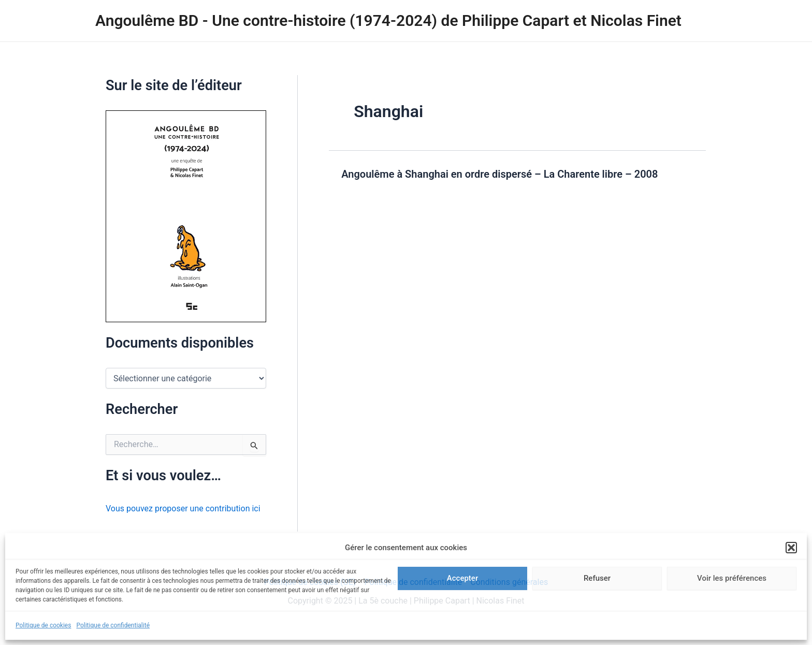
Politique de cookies (43, 625)
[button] (791, 548)
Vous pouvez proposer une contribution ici (183, 508)
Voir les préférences (732, 578)
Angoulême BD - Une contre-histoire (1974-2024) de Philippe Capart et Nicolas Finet (388, 20)
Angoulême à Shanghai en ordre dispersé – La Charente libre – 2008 (499, 174)
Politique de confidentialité (113, 625)
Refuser (597, 578)
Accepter (462, 578)
